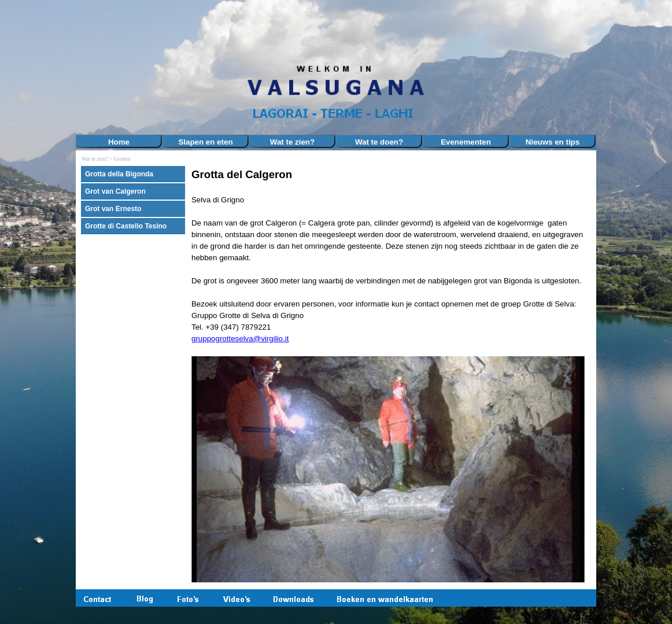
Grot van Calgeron (115, 191)
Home (119, 142)
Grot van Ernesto (113, 209)
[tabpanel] (391, 375)
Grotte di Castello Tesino (126, 226)
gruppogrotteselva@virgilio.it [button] (240, 339)
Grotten (122, 159)
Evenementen (466, 142)
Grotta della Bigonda (119, 174)
